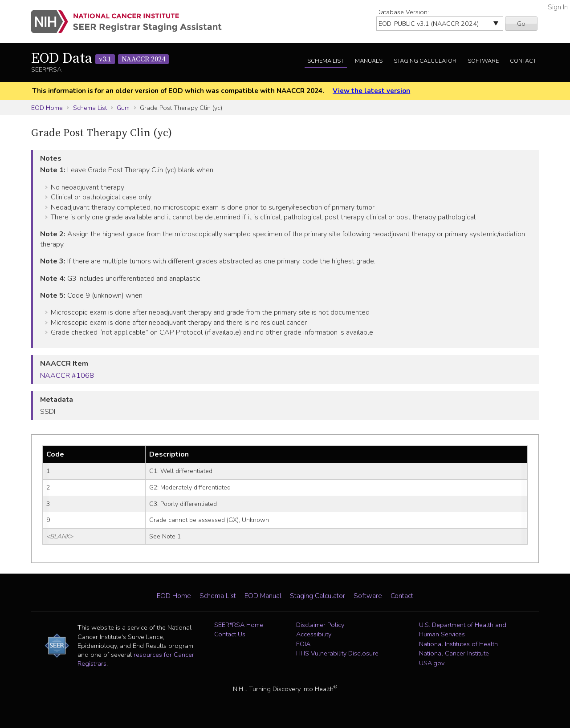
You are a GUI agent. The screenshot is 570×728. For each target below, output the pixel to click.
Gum (123, 108)
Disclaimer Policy (320, 625)
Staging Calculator (425, 61)
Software (483, 61)
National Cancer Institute (454, 653)
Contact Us (230, 634)
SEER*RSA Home (239, 625)
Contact (523, 61)
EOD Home (47, 108)
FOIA (303, 644)
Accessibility (314, 634)
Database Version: (403, 12)
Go (521, 24)
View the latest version (371, 91)
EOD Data (100, 59)
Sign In (558, 7)
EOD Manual (263, 596)
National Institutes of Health (458, 644)
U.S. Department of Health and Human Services (463, 630)
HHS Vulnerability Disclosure (337, 653)
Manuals (369, 61)
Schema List (326, 61)
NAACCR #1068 (67, 376)
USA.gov (432, 663)
